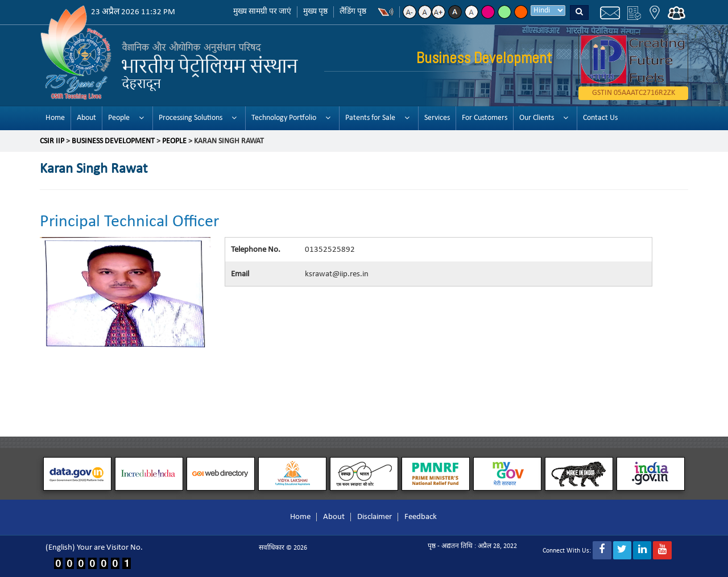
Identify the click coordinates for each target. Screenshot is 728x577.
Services (437, 118)
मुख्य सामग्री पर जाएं (262, 12)
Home (55, 118)
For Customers (485, 118)
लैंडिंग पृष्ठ (353, 12)
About (86, 118)
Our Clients (537, 118)
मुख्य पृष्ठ (315, 12)
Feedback (421, 517)
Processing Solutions (191, 118)
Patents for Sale (370, 118)
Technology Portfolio (284, 118)
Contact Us (600, 118)
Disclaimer (375, 517)
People (119, 118)
